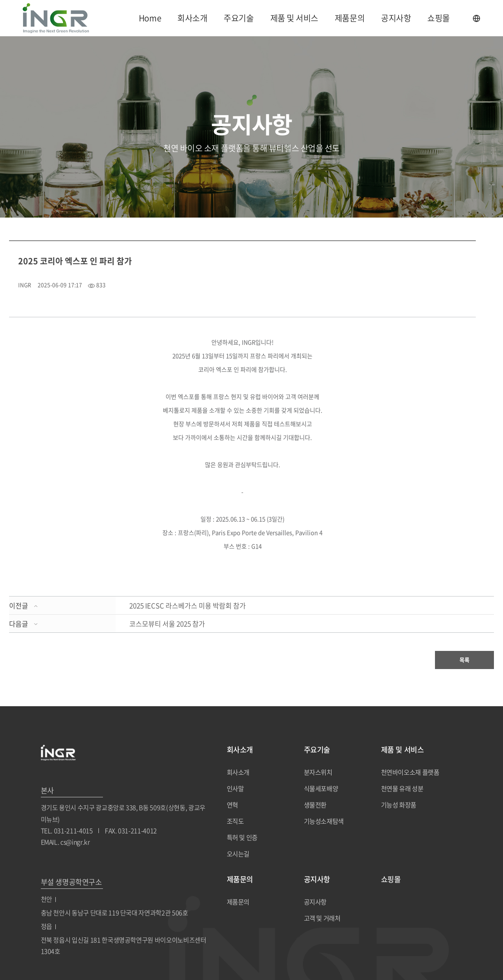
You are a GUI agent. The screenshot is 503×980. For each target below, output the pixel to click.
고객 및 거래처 (322, 918)
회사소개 (192, 18)
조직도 (235, 821)
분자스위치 (318, 772)
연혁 (232, 805)
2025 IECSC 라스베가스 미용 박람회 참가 (188, 606)
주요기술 (239, 18)
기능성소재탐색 (324, 821)
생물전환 (315, 805)
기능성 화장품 (399, 805)
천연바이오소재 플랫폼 (410, 772)
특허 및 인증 (242, 837)
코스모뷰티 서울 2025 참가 (167, 624)
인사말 (235, 788)
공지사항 (396, 18)
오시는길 (238, 854)
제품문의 (350, 18)
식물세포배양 (321, 788)
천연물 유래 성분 (402, 788)
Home (150, 18)
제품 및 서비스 (294, 18)
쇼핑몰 (439, 18)
